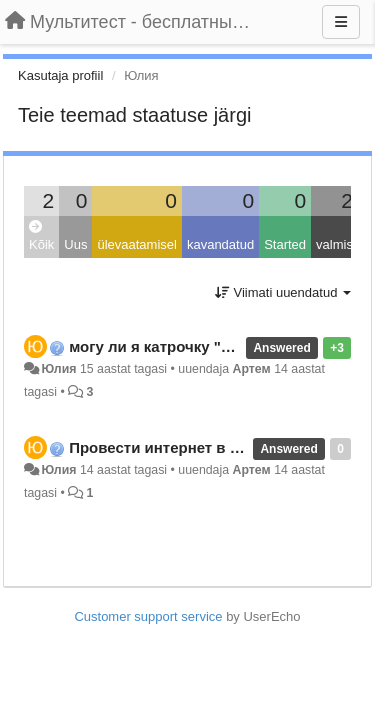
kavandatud (220, 244)
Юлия (58, 369)
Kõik (41, 236)
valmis (334, 244)
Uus (75, 244)
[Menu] (341, 22)
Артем (252, 369)
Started (285, 244)
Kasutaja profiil (60, 75)
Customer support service (148, 616)
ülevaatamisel (137, 244)
